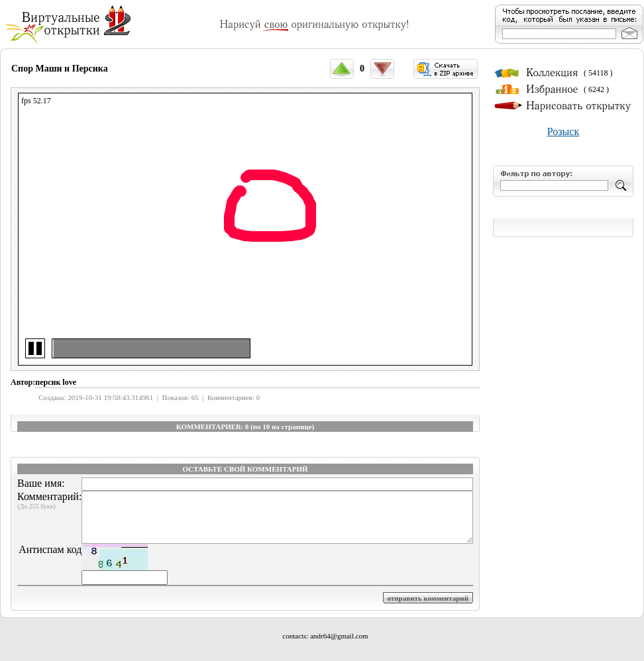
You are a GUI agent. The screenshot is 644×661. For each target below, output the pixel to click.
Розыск (563, 131)
